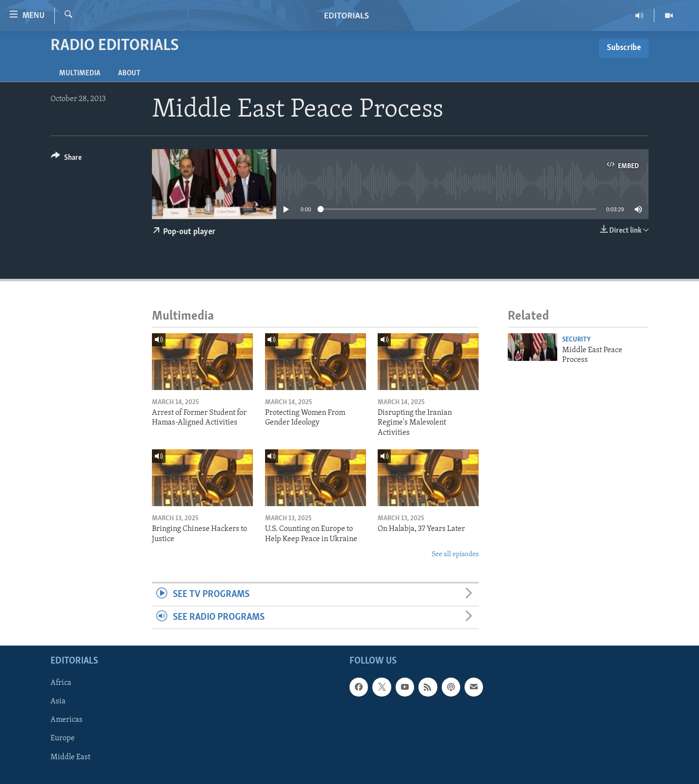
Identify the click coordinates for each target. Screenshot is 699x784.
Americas (67, 720)
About (129, 73)
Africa (61, 683)
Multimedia (80, 73)
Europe (63, 739)
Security (576, 340)
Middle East (70, 757)
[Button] (66, 159)
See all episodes (455, 554)
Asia (58, 702)
